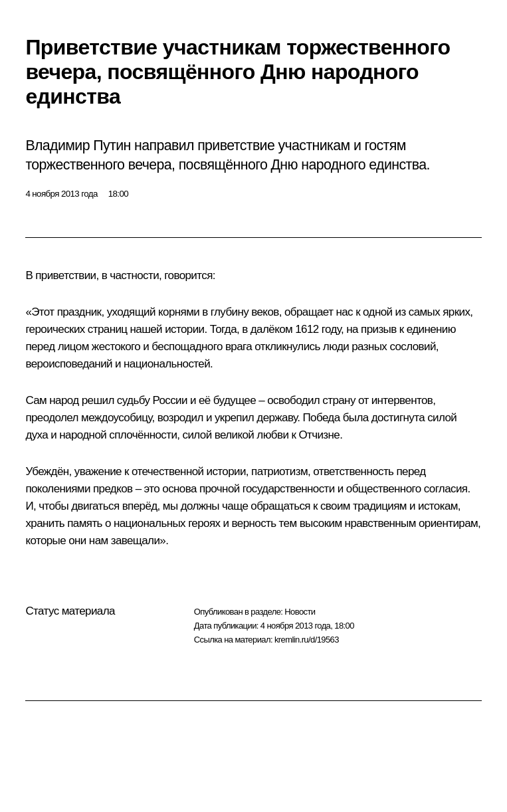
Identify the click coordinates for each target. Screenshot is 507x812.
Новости (300, 612)
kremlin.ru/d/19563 (307, 640)
